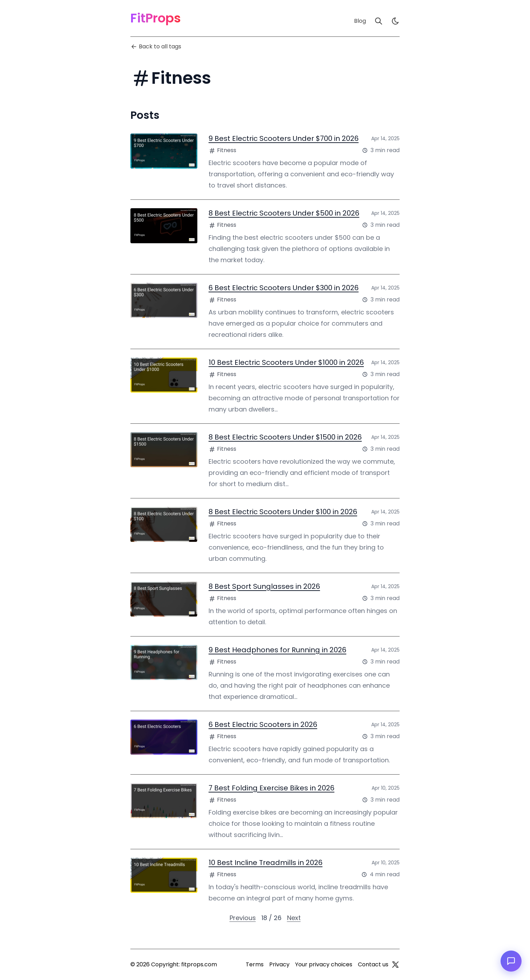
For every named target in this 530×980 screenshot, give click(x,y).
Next (294, 918)
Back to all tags (156, 46)
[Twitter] (395, 965)
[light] (395, 21)
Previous (243, 918)
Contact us (373, 964)
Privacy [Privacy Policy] (279, 964)
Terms (255, 964)
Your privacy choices (324, 964)
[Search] (379, 21)
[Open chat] (511, 961)
